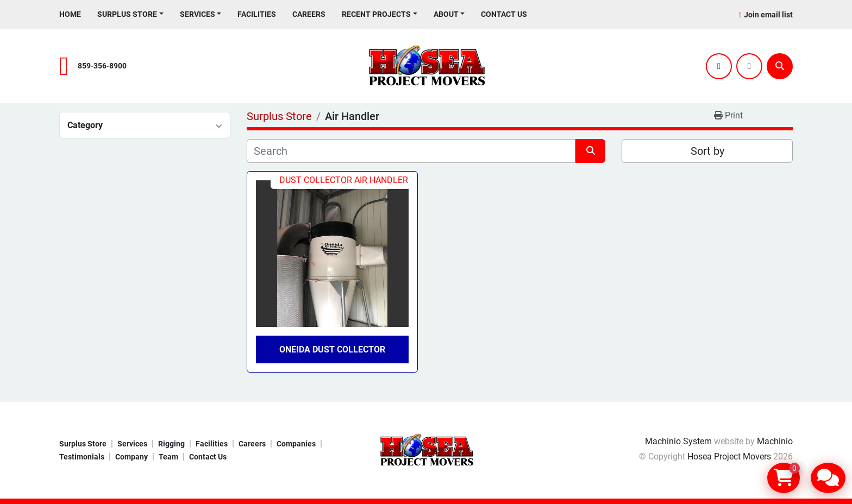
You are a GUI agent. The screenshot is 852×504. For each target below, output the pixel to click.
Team (168, 457)
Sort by (707, 151)
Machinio (775, 441)
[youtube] (749, 66)
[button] (130, 14)
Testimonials (82, 457)
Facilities (257, 14)
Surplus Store (127, 14)
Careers (309, 14)
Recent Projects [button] (376, 14)
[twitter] (719, 66)
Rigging (171, 444)
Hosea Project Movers (729, 456)
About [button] (446, 14)
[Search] (780, 66)
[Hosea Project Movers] (426, 450)
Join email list (768, 15)
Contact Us (504, 14)
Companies (296, 444)
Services (198, 14)
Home (70, 14)
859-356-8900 (102, 66)
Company (131, 457)
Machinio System (678, 441)
